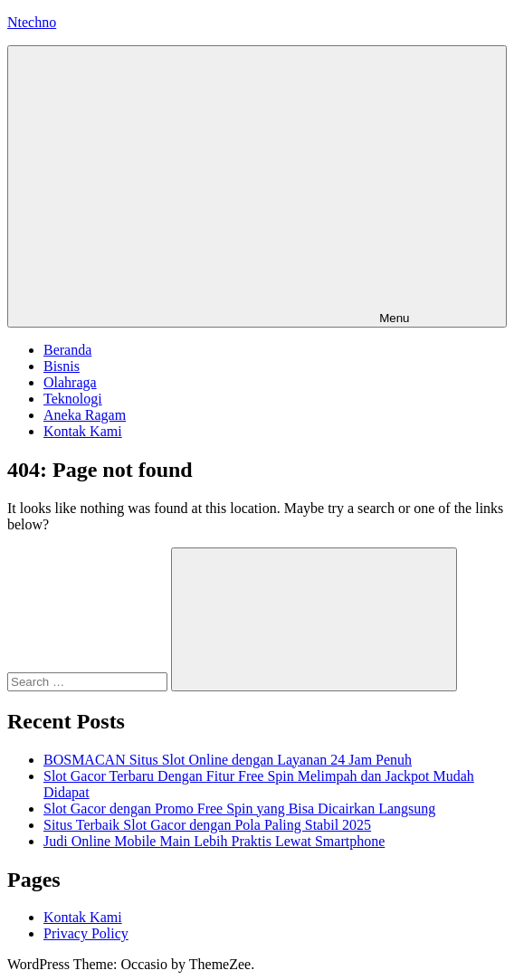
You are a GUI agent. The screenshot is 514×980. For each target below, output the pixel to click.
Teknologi (73, 399)
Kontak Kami (83, 431)
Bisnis (62, 366)
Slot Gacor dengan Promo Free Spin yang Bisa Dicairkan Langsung (239, 809)
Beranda (67, 350)
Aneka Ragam (85, 415)
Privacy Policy (86, 933)
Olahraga (70, 382)
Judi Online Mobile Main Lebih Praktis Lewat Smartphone (214, 841)
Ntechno (32, 22)
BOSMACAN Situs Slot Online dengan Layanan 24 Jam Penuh (228, 760)
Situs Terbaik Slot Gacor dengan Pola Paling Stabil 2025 (207, 825)
